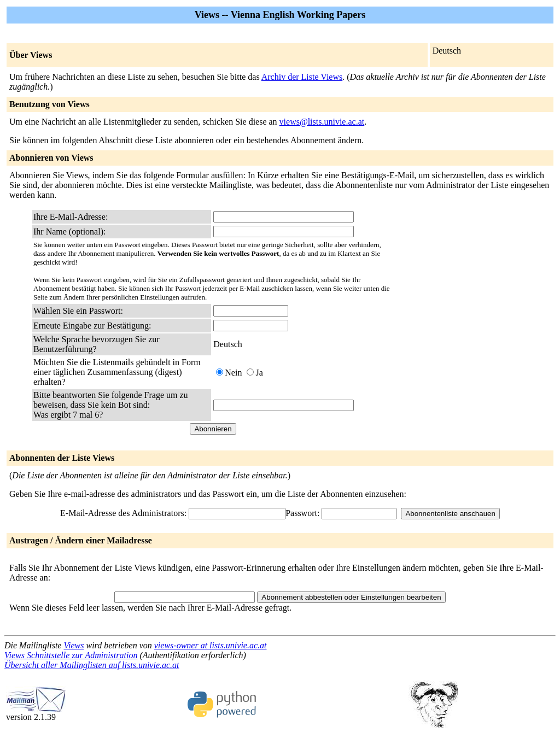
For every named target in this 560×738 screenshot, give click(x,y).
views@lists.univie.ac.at (322, 122)
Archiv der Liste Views (302, 77)
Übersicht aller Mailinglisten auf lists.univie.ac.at (92, 665)
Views (74, 645)
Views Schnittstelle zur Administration (71, 655)
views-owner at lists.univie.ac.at (211, 645)
